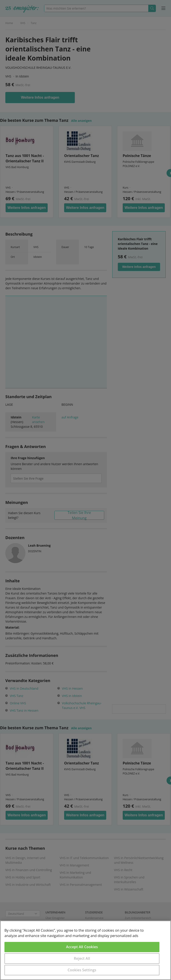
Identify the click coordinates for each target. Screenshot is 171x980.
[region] (85, 950)
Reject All (82, 958)
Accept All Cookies (82, 947)
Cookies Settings (82, 970)
